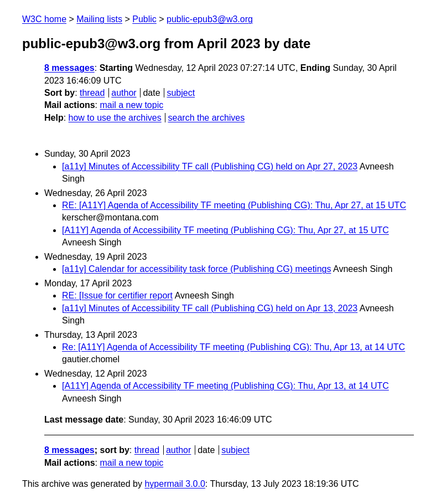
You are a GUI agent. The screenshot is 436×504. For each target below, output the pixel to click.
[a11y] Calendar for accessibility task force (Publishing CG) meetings (196, 269)
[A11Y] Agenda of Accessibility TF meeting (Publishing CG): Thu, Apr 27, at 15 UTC (225, 230)
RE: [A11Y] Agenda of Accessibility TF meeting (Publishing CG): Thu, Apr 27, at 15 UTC (234, 205)
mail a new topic (131, 105)
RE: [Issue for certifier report (117, 295)
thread (92, 93)
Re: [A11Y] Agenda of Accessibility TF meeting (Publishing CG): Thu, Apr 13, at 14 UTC (233, 347)
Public (144, 19)
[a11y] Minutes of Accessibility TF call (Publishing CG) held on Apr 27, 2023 (210, 166)
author (124, 93)
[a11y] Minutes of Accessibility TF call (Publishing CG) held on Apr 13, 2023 (210, 308)
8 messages (69, 68)
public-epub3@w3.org (210, 19)
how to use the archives (115, 118)
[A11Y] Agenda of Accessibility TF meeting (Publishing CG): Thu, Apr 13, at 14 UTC (225, 386)
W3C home (44, 19)
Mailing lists (99, 19)
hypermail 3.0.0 (175, 484)
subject (181, 93)
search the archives (207, 118)
